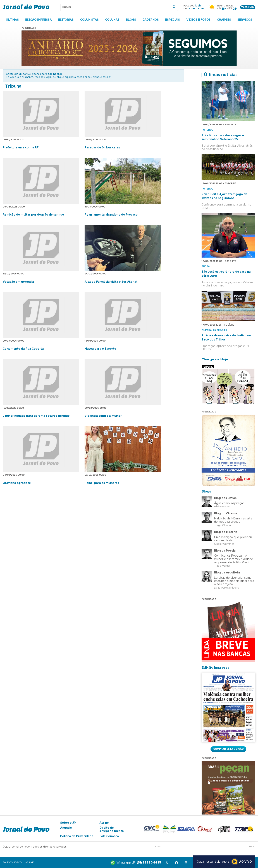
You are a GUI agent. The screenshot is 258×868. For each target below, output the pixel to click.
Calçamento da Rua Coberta (23, 349)
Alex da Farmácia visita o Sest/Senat (111, 282)
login (198, 6)
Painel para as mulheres (102, 483)
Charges (224, 20)
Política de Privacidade (77, 836)
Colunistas (89, 20)
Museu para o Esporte (100, 349)
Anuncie (66, 828)
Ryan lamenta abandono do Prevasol (111, 215)
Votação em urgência (18, 282)
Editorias (66, 20)
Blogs (131, 20)
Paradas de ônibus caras (102, 148)
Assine (104, 823)
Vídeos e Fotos (198, 20)
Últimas (12, 20)
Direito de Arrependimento (112, 829)
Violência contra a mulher (103, 416)
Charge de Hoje (215, 359)
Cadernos (151, 20)
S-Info (158, 847)
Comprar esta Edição (228, 749)
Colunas (112, 20)
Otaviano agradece (17, 483)
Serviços (245, 20)
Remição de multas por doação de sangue (33, 215)
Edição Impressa (39, 20)
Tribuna (13, 86)
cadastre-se (196, 9)
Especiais (173, 20)
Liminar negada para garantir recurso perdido (36, 416)
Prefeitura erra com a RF (21, 148)
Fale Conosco (109, 836)
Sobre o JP (68, 823)
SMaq (252, 847)
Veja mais (248, 7)
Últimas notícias (221, 75)
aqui (67, 77)
